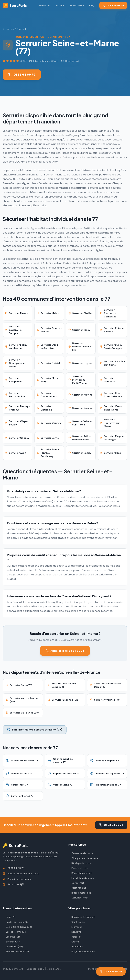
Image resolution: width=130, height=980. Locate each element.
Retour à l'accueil (14, 29)
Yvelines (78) (11, 942)
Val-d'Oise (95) (13, 947)
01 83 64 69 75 (113, 5)
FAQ (92, 5)
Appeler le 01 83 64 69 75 (65, 651)
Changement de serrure (83, 858)
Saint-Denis (77, 922)
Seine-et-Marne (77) (16, 951)
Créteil (74, 942)
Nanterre (75, 932)
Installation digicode (81, 878)
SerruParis (15, 5)
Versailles (75, 937)
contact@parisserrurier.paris (23, 874)
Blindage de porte (80, 863)
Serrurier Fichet (78, 898)
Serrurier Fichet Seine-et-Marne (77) (35, 730)
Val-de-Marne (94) (15, 932)
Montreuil (75, 927)
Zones (60, 5)
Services (45, 5)
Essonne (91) (11, 937)
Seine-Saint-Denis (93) (17, 927)
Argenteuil (75, 947)
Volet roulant (77, 888)
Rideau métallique (80, 893)
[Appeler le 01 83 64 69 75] (111, 972)
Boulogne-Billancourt (82, 917)
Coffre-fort (76, 883)
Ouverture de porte (81, 853)
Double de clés (78, 868)
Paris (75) (9, 917)
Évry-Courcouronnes (82, 951)
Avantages (77, 5)
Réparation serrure (80, 873)
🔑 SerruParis (16, 845)
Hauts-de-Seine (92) (16, 922)
